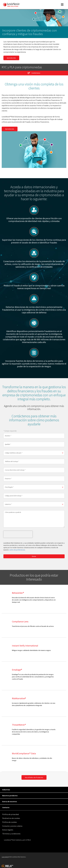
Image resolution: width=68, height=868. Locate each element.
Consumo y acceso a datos (12, 826)
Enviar (34, 556)
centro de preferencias (17, 550)
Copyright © (5, 857)
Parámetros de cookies (11, 818)
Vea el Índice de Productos (34, 777)
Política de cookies (10, 822)
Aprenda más (11, 58)
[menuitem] (35, 814)
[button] (34, 453)
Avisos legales (8, 830)
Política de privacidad (11, 814)
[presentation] (18, 534)
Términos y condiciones (11, 834)
